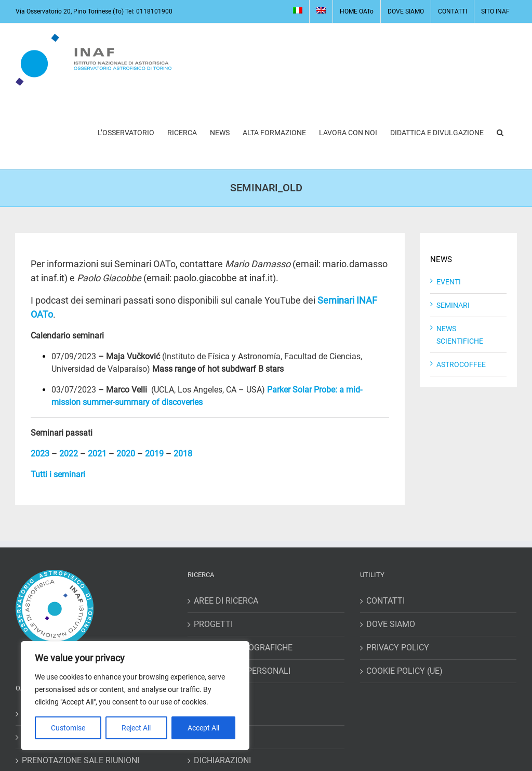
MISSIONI (211, 714)
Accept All (203, 728)
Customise (68, 728)
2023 (40, 454)
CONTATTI (385, 601)
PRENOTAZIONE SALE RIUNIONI (81, 760)
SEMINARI (453, 305)
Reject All (136, 728)
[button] (500, 133)
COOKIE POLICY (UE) (404, 671)
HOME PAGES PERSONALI (242, 671)
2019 (154, 454)
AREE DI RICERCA (226, 601)
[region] (135, 696)
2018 (183, 454)
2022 (69, 454)
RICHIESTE (214, 737)
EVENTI (449, 282)
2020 (126, 454)
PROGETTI (213, 624)
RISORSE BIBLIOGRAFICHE (243, 648)
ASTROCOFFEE (461, 364)
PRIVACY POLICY (398, 648)
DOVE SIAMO (391, 624)
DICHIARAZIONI (222, 760)
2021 (97, 454)
